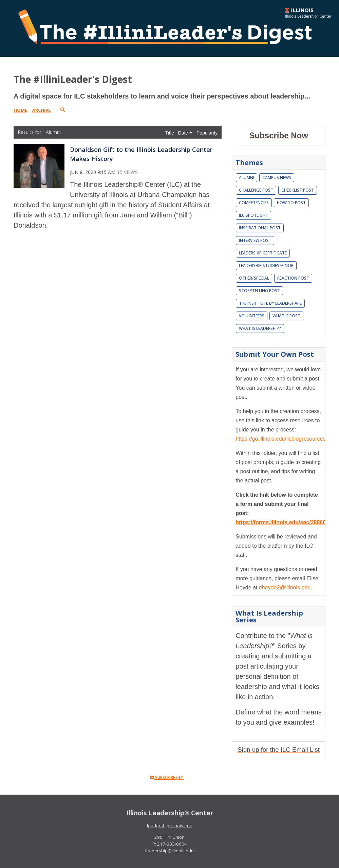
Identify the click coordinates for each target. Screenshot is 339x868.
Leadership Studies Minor (266, 265)
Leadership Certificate (263, 253)
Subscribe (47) (167, 777)
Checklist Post (298, 190)
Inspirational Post (260, 228)
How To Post (291, 203)
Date (185, 133)
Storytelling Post (259, 291)
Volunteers (252, 316)
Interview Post (255, 240)
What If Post (286, 316)
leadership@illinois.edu (169, 851)
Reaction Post (293, 278)
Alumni (247, 178)
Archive (41, 110)
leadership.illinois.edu (170, 826)
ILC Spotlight (253, 215)
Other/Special (254, 278)
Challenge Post (256, 190)
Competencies (254, 203)
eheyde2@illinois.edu (285, 588)
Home (20, 110)
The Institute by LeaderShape (270, 303)
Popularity (207, 133)
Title (170, 133)
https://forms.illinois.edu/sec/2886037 (284, 522)
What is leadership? (260, 328)
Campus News (277, 178)
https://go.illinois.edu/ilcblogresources (280, 439)
